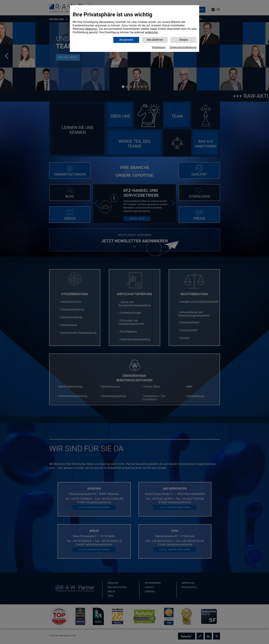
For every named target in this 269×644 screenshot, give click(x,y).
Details (184, 40)
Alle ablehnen (155, 40)
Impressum (159, 47)
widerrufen (151, 32)
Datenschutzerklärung (183, 47)
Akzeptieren (126, 40)
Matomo (91, 29)
